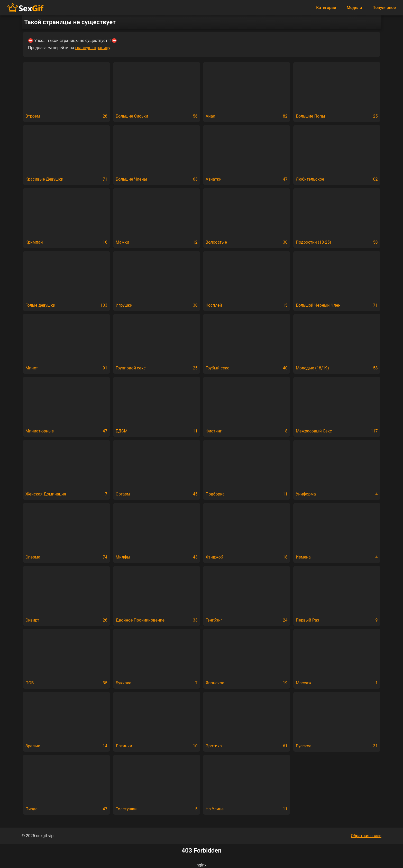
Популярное (384, 8)
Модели (354, 8)
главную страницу (93, 48)
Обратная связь (366, 836)
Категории (326, 8)
